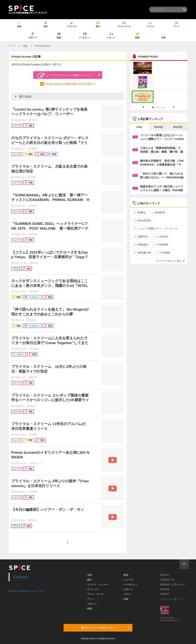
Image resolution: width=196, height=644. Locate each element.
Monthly (178, 127)
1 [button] (153, 107)
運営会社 (165, 575)
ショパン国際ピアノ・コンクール (156, 229)
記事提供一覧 (167, 580)
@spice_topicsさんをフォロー (27, 591)
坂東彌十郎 (143, 253)
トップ (12, 46)
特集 (25, 46)
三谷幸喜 (161, 237)
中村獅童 (161, 245)
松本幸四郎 (143, 220)
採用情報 (165, 589)
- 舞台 (89, 580)
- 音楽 (89, 575)
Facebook (21, 577)
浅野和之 (141, 237)
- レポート (128, 589)
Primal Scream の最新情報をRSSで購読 (69, 84)
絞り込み (23, 96)
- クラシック (92, 589)
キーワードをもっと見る (170, 261)
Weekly (159, 127)
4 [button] (161, 107)
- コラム (126, 594)
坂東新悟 (158, 212)
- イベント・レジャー (97, 584)
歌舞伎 (140, 212)
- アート (90, 599)
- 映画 (89, 609)
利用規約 (165, 594)
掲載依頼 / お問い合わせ (173, 584)
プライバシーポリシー (172, 599)
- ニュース (128, 580)
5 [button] (164, 107)
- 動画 (125, 575)
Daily (139, 127)
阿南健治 (141, 245)
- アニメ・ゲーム (95, 594)
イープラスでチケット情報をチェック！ (66, 75)
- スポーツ (91, 604)
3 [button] (159, 107)
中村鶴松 (164, 253)
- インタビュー (130, 584)
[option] (159, 83)
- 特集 (125, 599)
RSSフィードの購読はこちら (105, 628)
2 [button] (156, 107)
